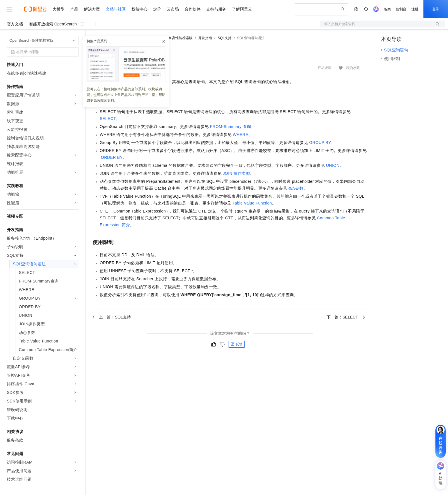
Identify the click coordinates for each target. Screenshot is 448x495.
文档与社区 (116, 9)
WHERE (241, 135)
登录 (436, 9)
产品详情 (325, 68)
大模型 (59, 9)
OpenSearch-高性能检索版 (172, 38)
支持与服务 (216, 9)
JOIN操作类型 (236, 173)
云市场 (173, 9)
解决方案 (92, 9)
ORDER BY (112, 157)
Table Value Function (252, 203)
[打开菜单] (9, 9)
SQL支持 (225, 38)
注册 (415, 9)
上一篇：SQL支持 (112, 317)
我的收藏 (353, 68)
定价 (157, 9)
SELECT (108, 119)
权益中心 (139, 9)
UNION (333, 165)
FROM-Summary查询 (231, 127)
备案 (387, 9)
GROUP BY (320, 143)
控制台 (401, 9)
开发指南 (205, 38)
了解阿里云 (242, 9)
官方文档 (15, 24)
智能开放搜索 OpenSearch (53, 24)
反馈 (237, 344)
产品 (74, 9)
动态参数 (295, 188)
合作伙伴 (193, 9)
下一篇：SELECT (346, 317)
